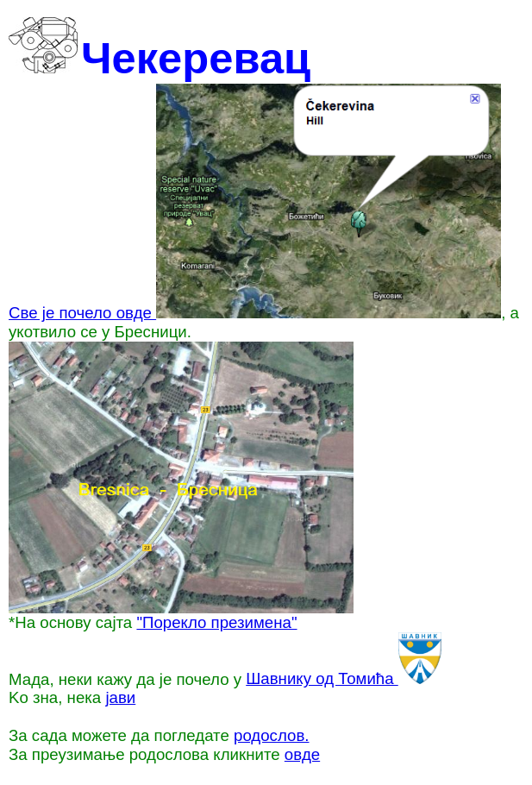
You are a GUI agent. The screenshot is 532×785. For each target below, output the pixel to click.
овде (302, 754)
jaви (120, 697)
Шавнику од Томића (344, 678)
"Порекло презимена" (216, 622)
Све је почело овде (255, 313)
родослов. (272, 735)
